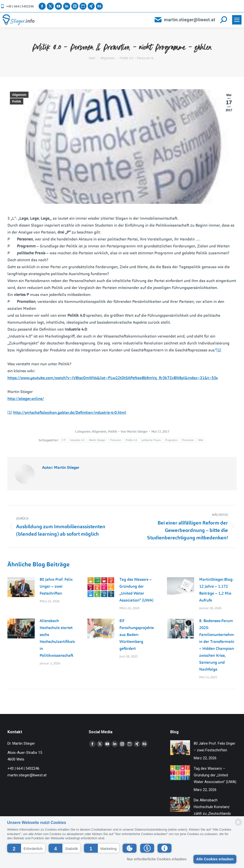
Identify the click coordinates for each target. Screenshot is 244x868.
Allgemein (19, 95)
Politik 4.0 (131, 440)
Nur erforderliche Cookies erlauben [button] (157, 859)
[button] (26, 848)
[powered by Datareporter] (238, 825)
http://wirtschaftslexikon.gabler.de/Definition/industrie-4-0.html (70, 412)
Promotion (188, 440)
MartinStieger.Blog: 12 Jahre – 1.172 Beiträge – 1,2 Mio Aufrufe (216, 590)
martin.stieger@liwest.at (185, 20)
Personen (116, 440)
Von (134, 432)
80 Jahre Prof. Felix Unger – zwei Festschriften (56, 586)
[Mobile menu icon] (237, 20)
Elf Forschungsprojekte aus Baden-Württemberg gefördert (137, 635)
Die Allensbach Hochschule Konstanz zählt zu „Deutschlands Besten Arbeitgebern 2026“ (212, 814)
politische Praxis (151, 440)
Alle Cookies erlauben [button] (215, 859)
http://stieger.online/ (26, 399)
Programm (171, 440)
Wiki (201, 440)
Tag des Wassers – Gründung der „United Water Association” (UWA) (136, 590)
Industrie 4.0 (77, 440)
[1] (219, 350)
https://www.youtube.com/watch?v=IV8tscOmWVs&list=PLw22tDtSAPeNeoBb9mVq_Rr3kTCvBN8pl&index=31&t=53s (113, 378)
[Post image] (21, 587)
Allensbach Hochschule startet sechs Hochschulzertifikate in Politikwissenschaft (58, 638)
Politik (17, 102)
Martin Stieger (97, 440)
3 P (64, 440)
